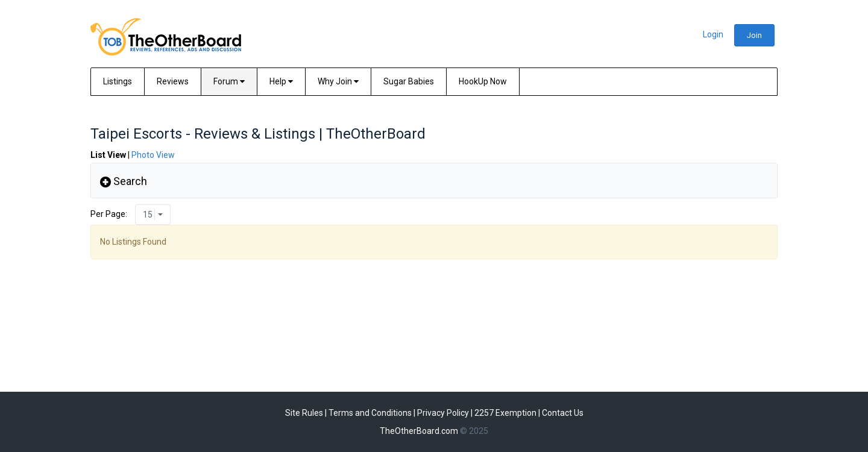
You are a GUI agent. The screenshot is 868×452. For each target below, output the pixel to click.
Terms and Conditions (370, 413)
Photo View (153, 155)
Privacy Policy (443, 413)
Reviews (173, 81)
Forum (229, 81)
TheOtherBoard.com (419, 431)
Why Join (338, 81)
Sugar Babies (409, 81)
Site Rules (304, 413)
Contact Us (563, 413)
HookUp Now (483, 81)
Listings (118, 81)
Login (713, 34)
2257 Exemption (505, 413)
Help (281, 81)
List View (108, 155)
